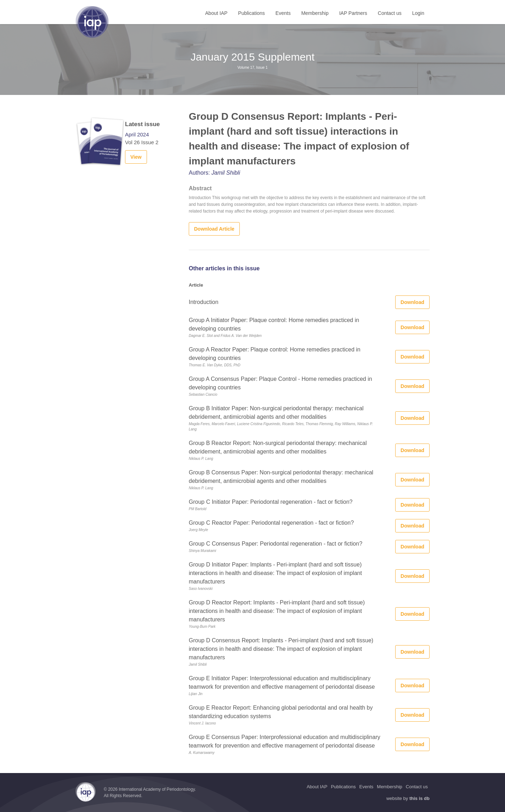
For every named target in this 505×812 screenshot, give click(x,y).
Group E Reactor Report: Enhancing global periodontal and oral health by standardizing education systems (281, 712)
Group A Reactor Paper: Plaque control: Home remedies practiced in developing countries (275, 354)
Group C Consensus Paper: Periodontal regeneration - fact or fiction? (276, 544)
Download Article (214, 229)
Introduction (204, 302)
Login (418, 13)
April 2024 (137, 134)
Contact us (390, 13)
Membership (315, 13)
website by (408, 798)
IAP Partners (353, 13)
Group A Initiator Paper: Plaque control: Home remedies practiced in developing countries (274, 324)
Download (412, 302)
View (136, 157)
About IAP (216, 13)
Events (283, 13)
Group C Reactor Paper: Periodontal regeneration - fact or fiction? (271, 523)
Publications (251, 13)
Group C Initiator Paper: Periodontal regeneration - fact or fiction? (271, 502)
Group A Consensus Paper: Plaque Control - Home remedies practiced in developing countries (280, 383)
